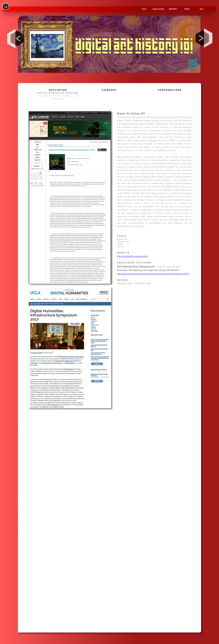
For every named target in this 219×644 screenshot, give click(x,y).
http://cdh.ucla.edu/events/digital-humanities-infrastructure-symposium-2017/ (153, 274)
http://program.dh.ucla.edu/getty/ (132, 256)
